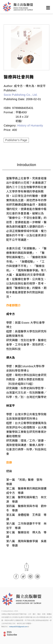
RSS (9, 632)
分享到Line (30, 576)
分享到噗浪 (37, 576)
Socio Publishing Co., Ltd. (21, 95)
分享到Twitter (23, 576)
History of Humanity (30, 125)
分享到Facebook (16, 576)
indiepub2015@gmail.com (19, 627)
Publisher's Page (16, 140)
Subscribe (12, 635)
